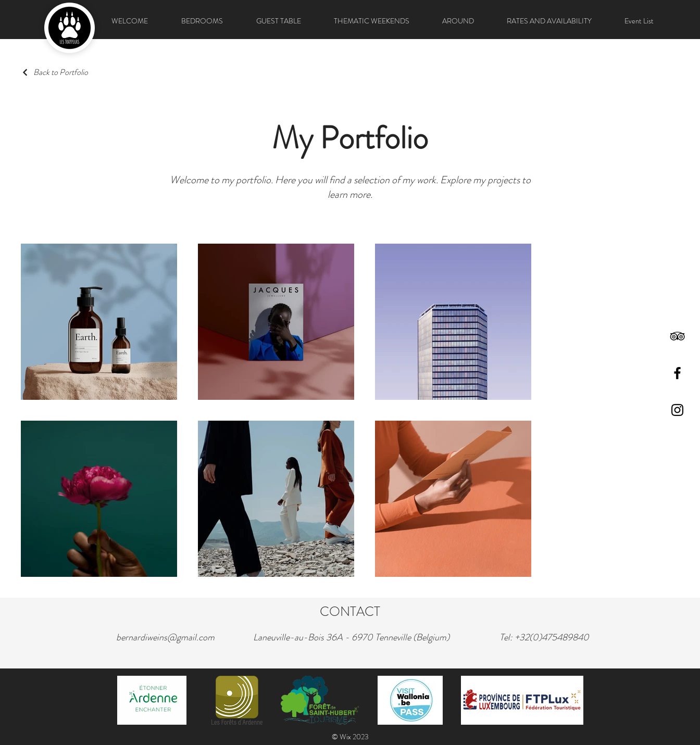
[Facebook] (677, 373)
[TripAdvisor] (677, 336)
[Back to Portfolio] (54, 72)
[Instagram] (677, 410)
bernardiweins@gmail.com (165, 637)
